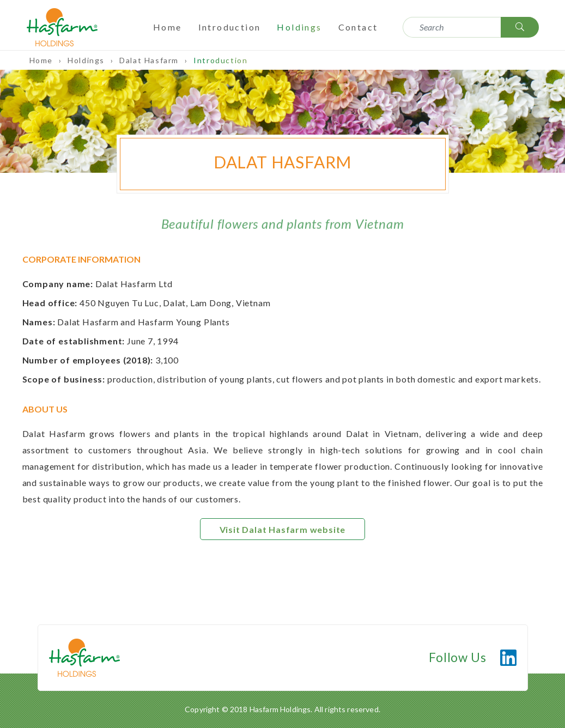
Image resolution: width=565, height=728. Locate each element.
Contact (358, 27)
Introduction (230, 27)
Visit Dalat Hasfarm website (283, 529)
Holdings (299, 27)
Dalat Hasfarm (150, 60)
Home (168, 27)
